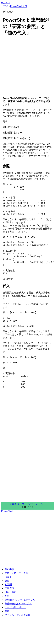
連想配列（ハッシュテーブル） (21, 626)
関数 (7, 637)
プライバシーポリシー (34, 530)
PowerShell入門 (19, 6)
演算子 (8, 603)
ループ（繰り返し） (15, 634)
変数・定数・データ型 (16, 599)
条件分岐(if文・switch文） (18, 630)
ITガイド (6, 3)
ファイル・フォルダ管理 (18, 641)
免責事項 (14, 530)
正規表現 (9, 614)
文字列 (8, 611)
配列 (7, 622)
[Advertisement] (27, 67)
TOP (6, 6)
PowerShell (7, 537)
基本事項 (9, 595)
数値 (7, 607)
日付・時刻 (11, 618)
